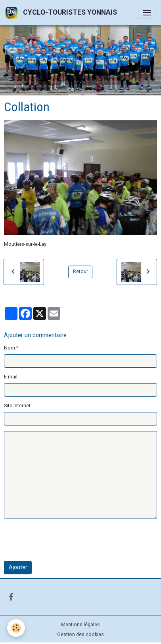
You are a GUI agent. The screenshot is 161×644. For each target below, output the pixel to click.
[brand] (63, 12)
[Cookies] (16, 628)
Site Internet (17, 406)
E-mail (11, 377)
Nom (10, 348)
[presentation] (64, 540)
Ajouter (18, 567)
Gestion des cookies (80, 635)
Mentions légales (80, 625)
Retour (80, 272)
